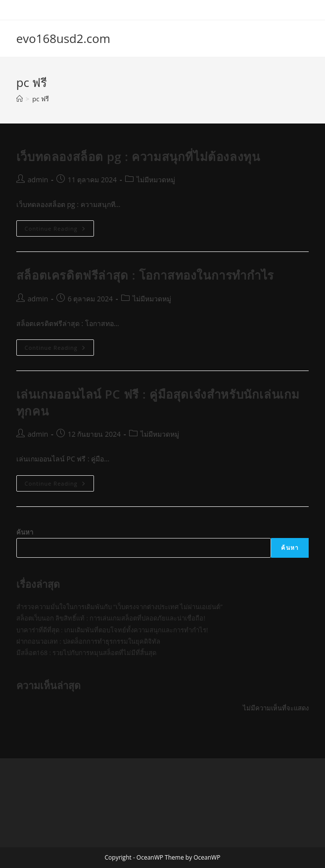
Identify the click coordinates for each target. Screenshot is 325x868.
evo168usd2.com (63, 38)
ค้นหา (25, 532)
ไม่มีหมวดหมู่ (156, 180)
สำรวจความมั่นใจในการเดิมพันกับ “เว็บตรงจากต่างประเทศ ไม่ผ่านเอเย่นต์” (119, 607)
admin (38, 180)
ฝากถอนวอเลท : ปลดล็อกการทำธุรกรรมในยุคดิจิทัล (88, 641)
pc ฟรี (41, 99)
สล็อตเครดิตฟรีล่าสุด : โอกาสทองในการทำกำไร (145, 275)
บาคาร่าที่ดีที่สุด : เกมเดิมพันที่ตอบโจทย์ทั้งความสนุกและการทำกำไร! (112, 630)
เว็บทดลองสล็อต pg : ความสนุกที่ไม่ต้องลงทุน (138, 156)
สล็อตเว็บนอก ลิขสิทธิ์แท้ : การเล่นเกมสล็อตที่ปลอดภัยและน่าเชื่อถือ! (111, 618)
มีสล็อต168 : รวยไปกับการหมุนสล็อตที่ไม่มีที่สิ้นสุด (86, 653)
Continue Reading (59, 230)
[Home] (20, 99)
